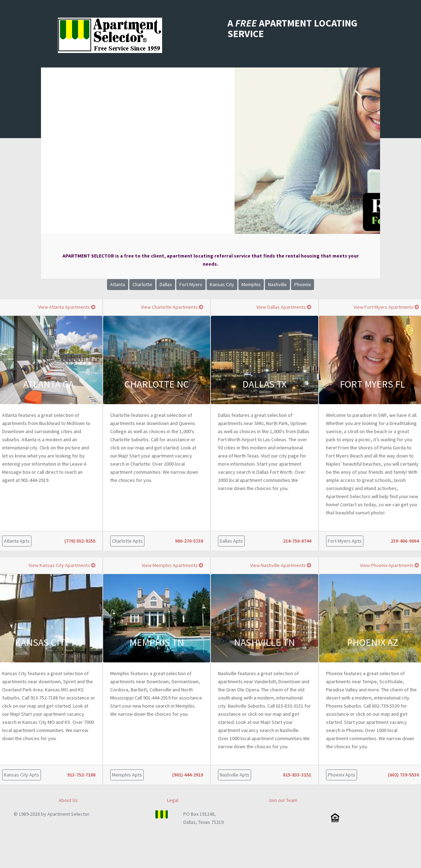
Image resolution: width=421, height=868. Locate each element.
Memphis (251, 284)
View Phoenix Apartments (389, 565)
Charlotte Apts (127, 541)
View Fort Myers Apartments (386, 307)
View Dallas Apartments (284, 307)
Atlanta (118, 284)
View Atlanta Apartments (67, 307)
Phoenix (303, 284)
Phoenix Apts (342, 775)
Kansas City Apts (22, 775)
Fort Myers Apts (345, 541)
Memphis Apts (127, 775)
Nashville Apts (235, 775)
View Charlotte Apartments (172, 307)
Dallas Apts (231, 541)
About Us (68, 800)
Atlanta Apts (17, 541)
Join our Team (283, 800)
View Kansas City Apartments (62, 565)
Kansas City (222, 284)
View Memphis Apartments (172, 565)
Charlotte (142, 284)
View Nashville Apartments (281, 565)
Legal (173, 800)
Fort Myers (191, 284)
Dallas (166, 284)
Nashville (277, 284)
